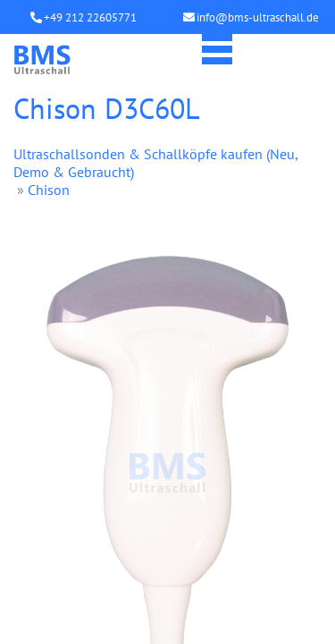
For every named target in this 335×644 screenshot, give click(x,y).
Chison (49, 190)
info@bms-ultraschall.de (258, 17)
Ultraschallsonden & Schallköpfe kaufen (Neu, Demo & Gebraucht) (155, 163)
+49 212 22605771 (90, 17)
